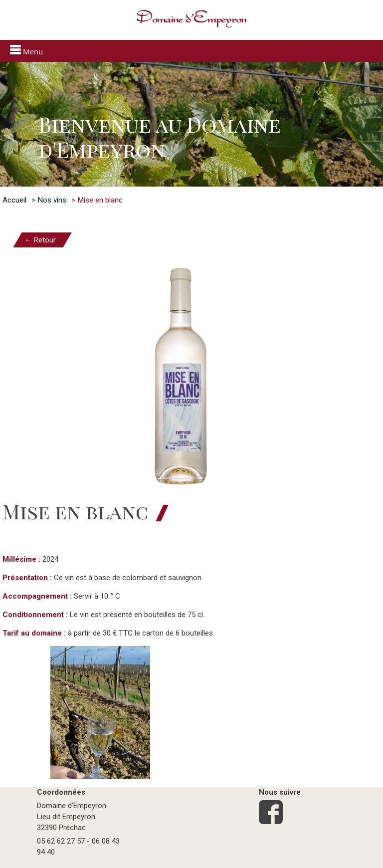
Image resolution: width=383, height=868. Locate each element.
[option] (191, 124)
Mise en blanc (100, 200)
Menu (26, 51)
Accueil (14, 200)
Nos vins (52, 200)
